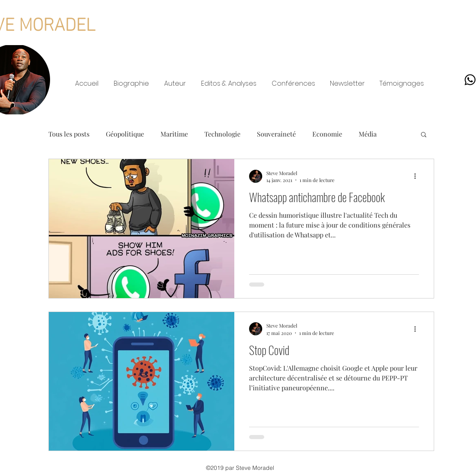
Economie (327, 134)
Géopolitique (125, 134)
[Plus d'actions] (418, 176)
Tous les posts (69, 134)
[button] (424, 135)
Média (368, 134)
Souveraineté (276, 134)
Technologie (222, 134)
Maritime (174, 134)
